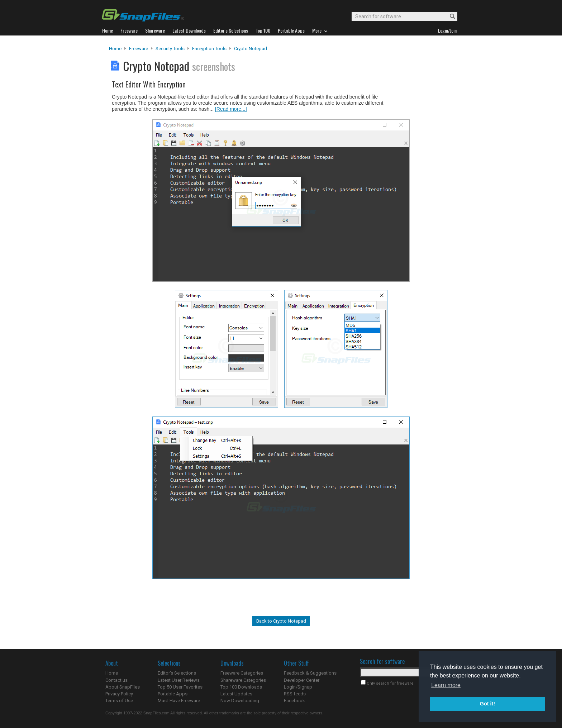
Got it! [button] (487, 704)
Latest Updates (236, 694)
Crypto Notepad (251, 49)
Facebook (294, 701)
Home (115, 49)
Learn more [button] (446, 685)
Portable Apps (173, 694)
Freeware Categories (242, 673)
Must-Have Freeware (179, 701)
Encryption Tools (209, 49)
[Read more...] (231, 109)
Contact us (116, 680)
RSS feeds (295, 694)
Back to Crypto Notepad (281, 621)
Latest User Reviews (179, 680)
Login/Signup (298, 687)
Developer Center (302, 680)
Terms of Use (119, 701)
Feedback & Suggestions (310, 673)
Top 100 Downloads (241, 687)
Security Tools (170, 49)
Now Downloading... (241, 701)
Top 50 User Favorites (180, 687)
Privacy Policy (119, 694)
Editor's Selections (177, 673)
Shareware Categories (243, 680)
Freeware (139, 49)
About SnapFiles (123, 687)
